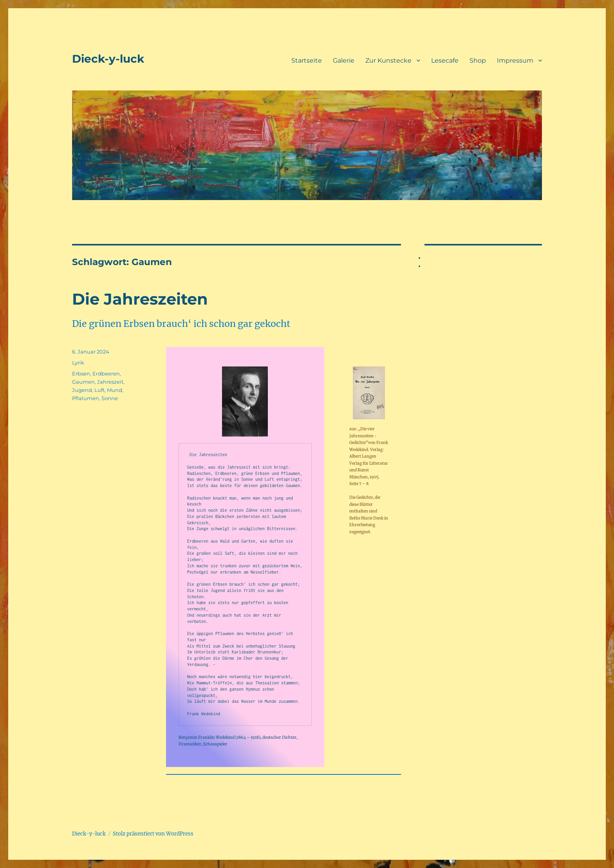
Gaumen (83, 382)
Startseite (307, 60)
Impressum (515, 60)
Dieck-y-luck (108, 59)
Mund (115, 390)
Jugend (82, 390)
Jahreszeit (110, 382)
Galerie (344, 60)
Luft (99, 390)
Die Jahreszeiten (140, 299)
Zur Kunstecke (388, 60)
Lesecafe (445, 60)
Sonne (110, 398)
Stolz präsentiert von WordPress (153, 834)
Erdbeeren (106, 374)
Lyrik (78, 363)
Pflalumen (86, 398)
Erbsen (81, 374)
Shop (478, 60)
